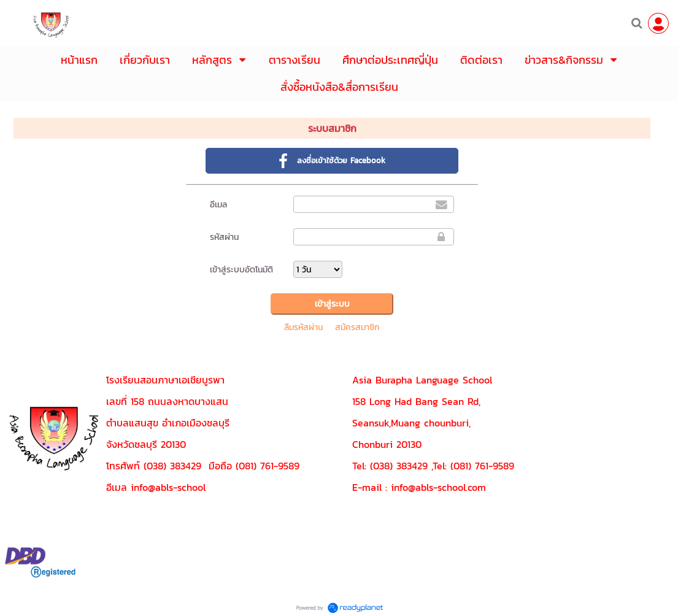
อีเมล (218, 205)
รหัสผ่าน (224, 237)
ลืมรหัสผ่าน (303, 327)
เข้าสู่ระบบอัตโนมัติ (241, 270)
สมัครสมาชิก (357, 327)
